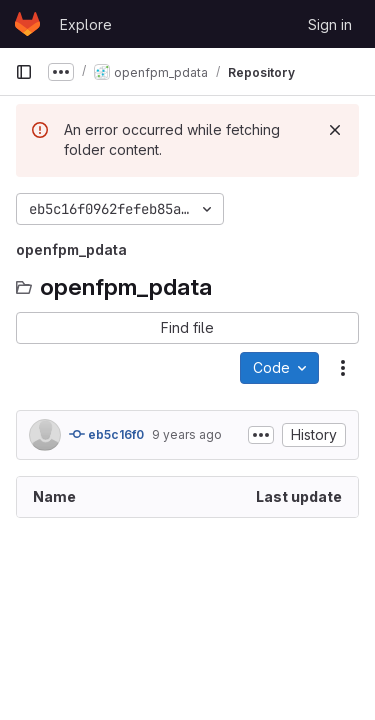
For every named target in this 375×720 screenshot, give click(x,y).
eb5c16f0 (106, 434)
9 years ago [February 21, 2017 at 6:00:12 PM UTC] (187, 434)
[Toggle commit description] (261, 435)
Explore (86, 24)
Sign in (330, 24)
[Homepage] (27, 24)
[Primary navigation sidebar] (24, 72)
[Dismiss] (335, 130)
